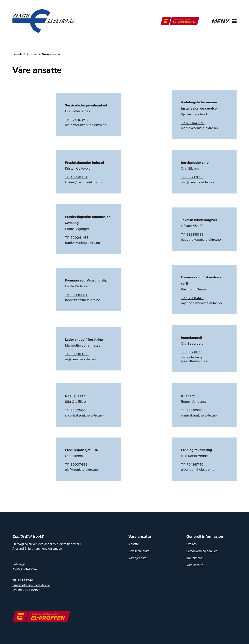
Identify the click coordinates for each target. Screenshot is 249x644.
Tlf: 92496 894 (77, 120)
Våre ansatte (195, 565)
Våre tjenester (138, 558)
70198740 (25, 580)
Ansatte (134, 544)
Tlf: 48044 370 (193, 123)
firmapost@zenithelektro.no (31, 585)
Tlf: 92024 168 (77, 237)
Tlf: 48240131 (76, 177)
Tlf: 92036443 (192, 298)
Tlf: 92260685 (192, 410)
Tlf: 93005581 (76, 295)
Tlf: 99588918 (192, 234)
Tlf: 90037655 (192, 177)
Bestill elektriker (139, 551)
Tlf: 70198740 (192, 464)
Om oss (191, 544)
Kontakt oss (194, 558)
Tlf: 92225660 (76, 410)
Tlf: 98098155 (192, 352)
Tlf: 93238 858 (77, 354)
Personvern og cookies (202, 551)
